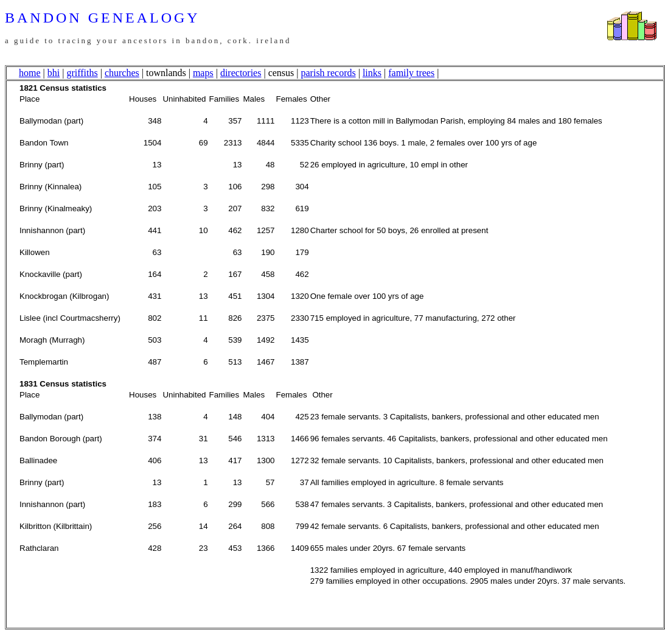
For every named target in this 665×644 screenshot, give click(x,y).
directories (241, 73)
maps (203, 73)
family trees (411, 73)
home (30, 73)
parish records (329, 73)
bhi (54, 73)
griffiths (82, 73)
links (372, 73)
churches (122, 73)
